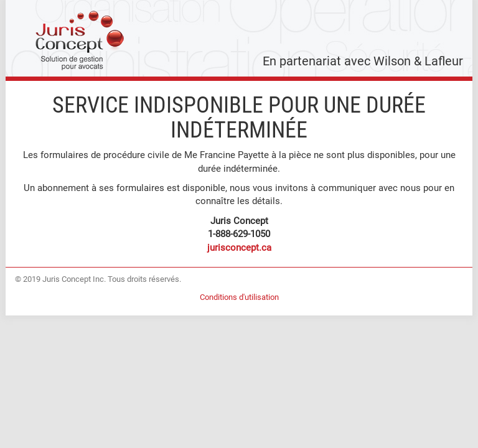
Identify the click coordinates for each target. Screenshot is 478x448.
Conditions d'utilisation (239, 297)
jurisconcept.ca (239, 248)
